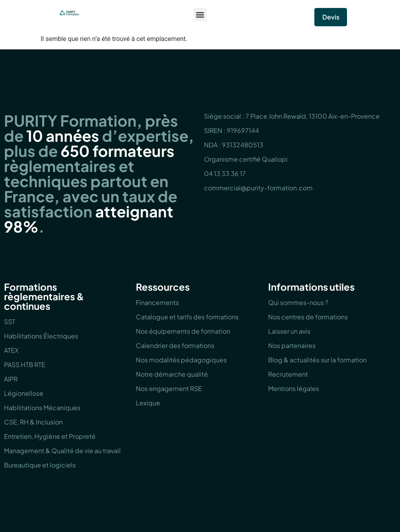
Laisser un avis (289, 331)
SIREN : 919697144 (231, 130)
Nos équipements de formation (183, 331)
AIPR (11, 379)
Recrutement (288, 374)
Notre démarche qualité (172, 374)
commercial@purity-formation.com (258, 188)
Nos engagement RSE (169, 388)
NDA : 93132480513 (234, 145)
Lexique (148, 403)
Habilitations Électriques (41, 336)
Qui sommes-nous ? (298, 302)
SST (10, 322)
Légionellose (24, 393)
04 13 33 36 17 (225, 173)
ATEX (11, 350)
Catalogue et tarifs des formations (187, 317)
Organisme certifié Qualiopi (246, 159)
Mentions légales (294, 388)
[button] (200, 15)
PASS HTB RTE (25, 365)
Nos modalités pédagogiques (181, 360)
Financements (157, 302)
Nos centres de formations (308, 317)
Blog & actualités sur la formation (317, 360)
